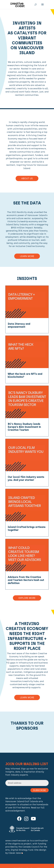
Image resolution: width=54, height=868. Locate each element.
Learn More (27, 256)
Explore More (27, 598)
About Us (27, 178)
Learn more (27, 697)
